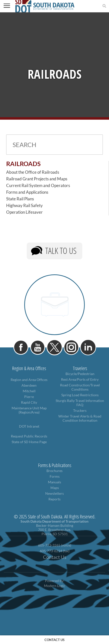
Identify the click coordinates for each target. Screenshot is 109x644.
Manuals (54, 482)
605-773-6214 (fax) (55, 551)
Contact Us (55, 557)
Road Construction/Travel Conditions (80, 387)
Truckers (80, 410)
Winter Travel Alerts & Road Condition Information (80, 418)
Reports (54, 499)
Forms (55, 476)
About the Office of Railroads (33, 172)
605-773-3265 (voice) (55, 545)
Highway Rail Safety (24, 205)
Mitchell (29, 391)
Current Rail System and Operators (38, 185)
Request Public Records (29, 436)
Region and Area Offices (29, 380)
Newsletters (54, 493)
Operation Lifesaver (24, 212)
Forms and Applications (27, 192)
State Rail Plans (20, 199)
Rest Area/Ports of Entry (80, 379)
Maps (55, 488)
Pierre (29, 397)
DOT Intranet (29, 426)
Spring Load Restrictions (80, 395)
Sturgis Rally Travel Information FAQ (80, 403)
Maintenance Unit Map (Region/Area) (29, 410)
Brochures (54, 471)
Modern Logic (55, 586)
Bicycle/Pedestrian (80, 374)
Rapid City (29, 402)
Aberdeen (29, 385)
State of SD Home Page (29, 442)
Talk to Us (61, 251)
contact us (54, 640)
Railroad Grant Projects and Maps (37, 179)
